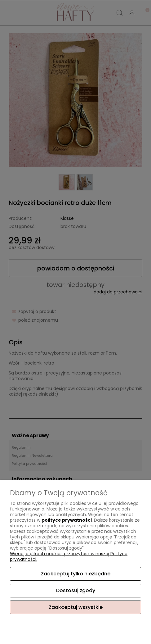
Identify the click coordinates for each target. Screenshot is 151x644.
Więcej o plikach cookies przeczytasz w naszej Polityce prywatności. (69, 556)
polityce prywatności (67, 520)
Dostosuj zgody (76, 590)
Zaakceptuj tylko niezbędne (76, 574)
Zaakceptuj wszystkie (76, 607)
